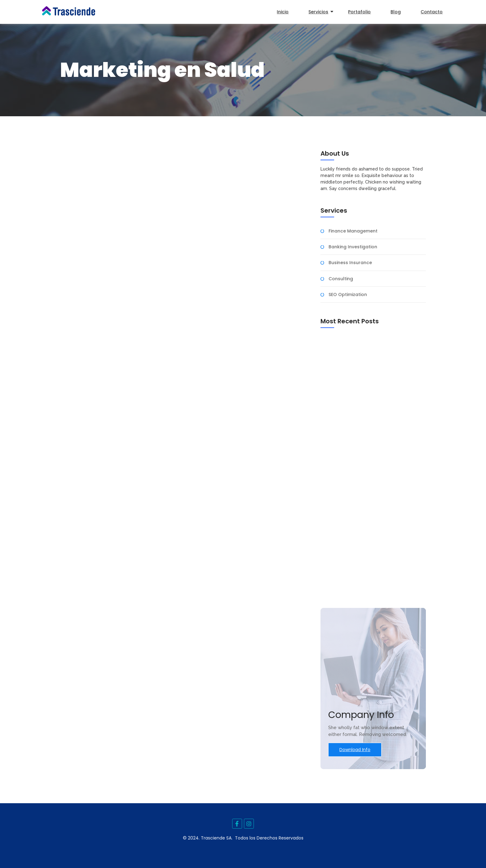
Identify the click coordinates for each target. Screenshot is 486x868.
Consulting (341, 279)
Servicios (320, 12)
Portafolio (359, 12)
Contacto (432, 12)
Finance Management (353, 231)
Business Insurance (350, 263)
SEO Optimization (348, 295)
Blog (396, 12)
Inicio (283, 12)
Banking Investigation (353, 247)
